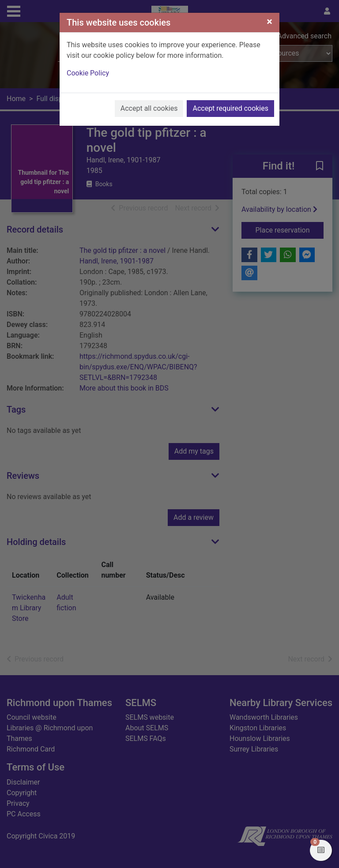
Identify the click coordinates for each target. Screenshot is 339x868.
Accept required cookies (230, 108)
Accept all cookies (149, 108)
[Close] (269, 22)
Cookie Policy (88, 73)
